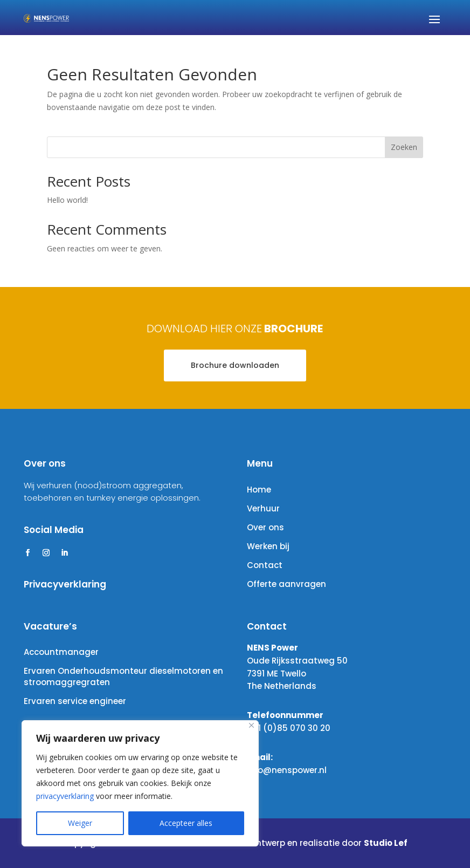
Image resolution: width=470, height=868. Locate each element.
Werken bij (268, 546)
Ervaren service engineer (75, 701)
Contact (265, 565)
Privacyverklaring (65, 584)
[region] (140, 783)
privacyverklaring (65, 796)
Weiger (80, 823)
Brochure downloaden (235, 365)
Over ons (265, 527)
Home (259, 490)
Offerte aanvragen (286, 584)
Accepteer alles (186, 823)
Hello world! (67, 200)
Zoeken (404, 147)
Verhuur (263, 508)
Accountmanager (61, 652)
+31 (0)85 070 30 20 (289, 728)
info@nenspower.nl (287, 770)
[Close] (251, 725)
